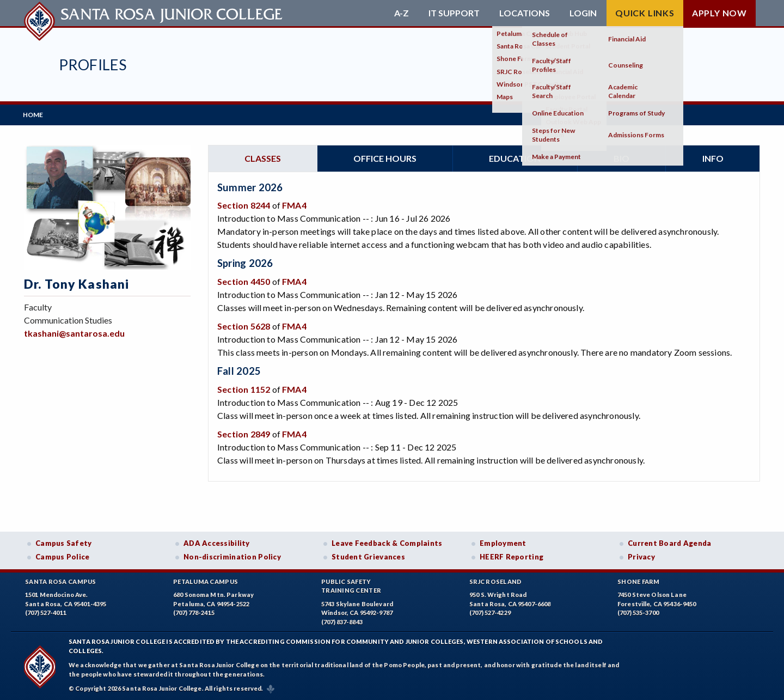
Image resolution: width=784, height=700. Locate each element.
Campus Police (63, 556)
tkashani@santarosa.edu (74, 332)
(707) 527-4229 (490, 612)
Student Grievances (368, 556)
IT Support (454, 13)
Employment (503, 542)
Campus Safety (64, 542)
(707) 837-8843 (342, 621)
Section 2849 (244, 433)
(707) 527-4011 (46, 612)
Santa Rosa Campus (61, 580)
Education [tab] (515, 157)
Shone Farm (639, 580)
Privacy (641, 556)
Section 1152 (244, 388)
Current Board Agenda (670, 542)
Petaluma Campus (206, 580)
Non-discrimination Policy (232, 556)
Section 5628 (244, 325)
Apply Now (719, 13)
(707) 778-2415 (194, 612)
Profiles (93, 65)
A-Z (402, 13)
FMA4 (294, 205)
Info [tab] (713, 157)
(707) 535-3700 (638, 612)
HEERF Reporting (512, 556)
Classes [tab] (263, 157)
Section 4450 (244, 280)
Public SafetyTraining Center (351, 585)
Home (34, 114)
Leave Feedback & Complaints (387, 542)
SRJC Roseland (496, 580)
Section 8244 (244, 205)
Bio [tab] (621, 157)
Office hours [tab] (385, 157)
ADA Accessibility (217, 542)
